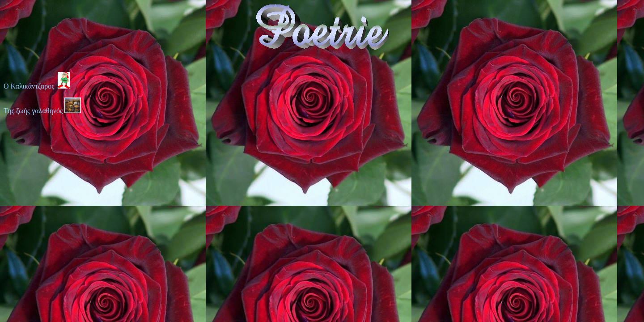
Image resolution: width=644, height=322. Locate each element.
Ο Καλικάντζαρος (37, 86)
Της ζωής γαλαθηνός (34, 111)
